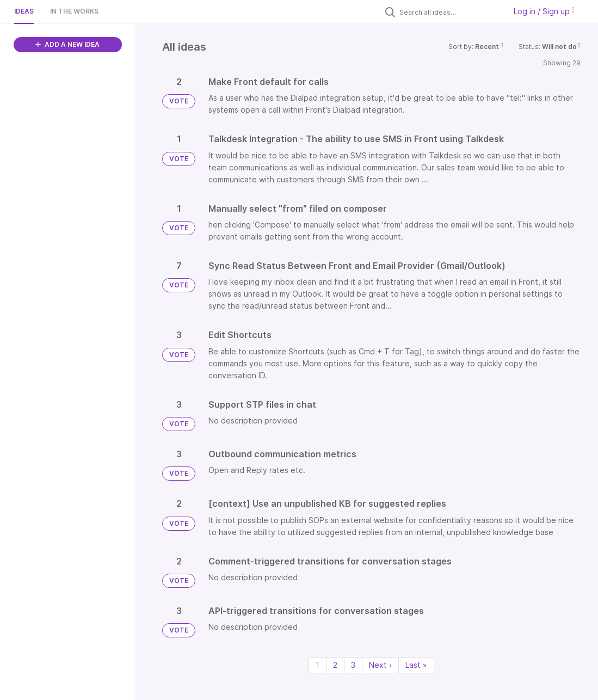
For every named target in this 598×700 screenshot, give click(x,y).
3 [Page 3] (353, 665)
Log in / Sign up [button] (544, 11)
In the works (74, 11)
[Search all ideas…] (450, 12)
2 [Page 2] (335, 665)
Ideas (24, 11)
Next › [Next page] (380, 665)
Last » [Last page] (416, 665)
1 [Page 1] (318, 665)
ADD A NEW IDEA (67, 44)
